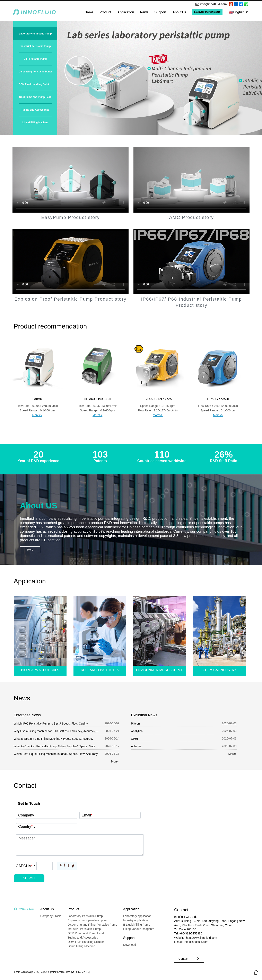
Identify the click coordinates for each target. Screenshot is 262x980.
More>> (37, 415)
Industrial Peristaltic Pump (35, 46)
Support (160, 12)
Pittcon (135, 724)
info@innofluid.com (213, 4)
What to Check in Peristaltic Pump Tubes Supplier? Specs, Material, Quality (62, 746)
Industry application (136, 920)
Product (105, 12)
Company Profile (51, 916)
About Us (179, 12)
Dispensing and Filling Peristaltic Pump (92, 925)
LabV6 (37, 399)
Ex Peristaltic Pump (35, 59)
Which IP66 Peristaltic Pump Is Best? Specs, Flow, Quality (51, 724)
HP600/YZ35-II (218, 399)
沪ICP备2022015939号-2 (63, 972)
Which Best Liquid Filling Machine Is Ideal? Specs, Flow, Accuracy (56, 754)
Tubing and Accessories (35, 110)
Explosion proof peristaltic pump (88, 920)
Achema (136, 746)
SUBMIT (29, 878)
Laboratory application (137, 916)
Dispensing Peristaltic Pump (35, 72)
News (144, 12)
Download (130, 945)
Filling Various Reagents (139, 929)
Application (126, 12)
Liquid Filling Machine (35, 122)
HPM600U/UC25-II (97, 399)
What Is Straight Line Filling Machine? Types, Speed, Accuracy (54, 739)
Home (89, 12)
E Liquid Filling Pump (137, 925)
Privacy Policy (82, 972)
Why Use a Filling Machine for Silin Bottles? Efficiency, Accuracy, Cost (58, 731)
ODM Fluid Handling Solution (35, 84)
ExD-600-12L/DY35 (158, 399)
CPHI (134, 739)
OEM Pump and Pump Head (35, 97)
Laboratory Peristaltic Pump (35, 34)
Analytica (137, 731)
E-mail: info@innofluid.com (191, 942)
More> (115, 761)
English (238, 12)
